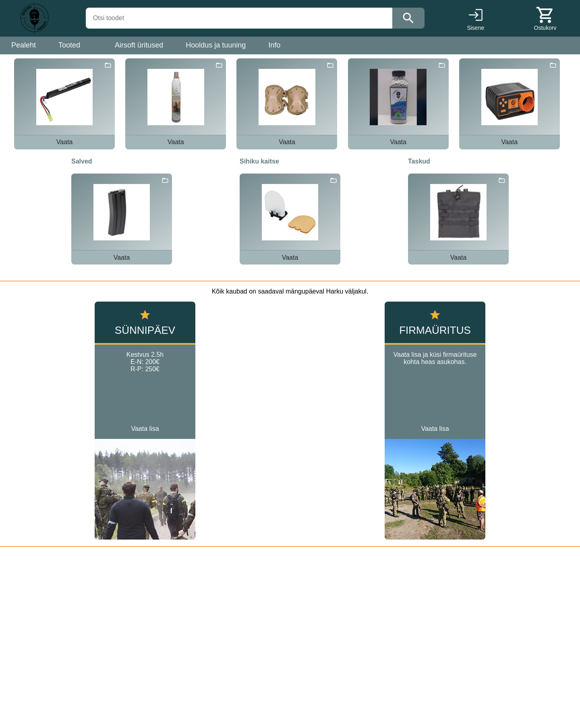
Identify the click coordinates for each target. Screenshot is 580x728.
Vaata (65, 142)
